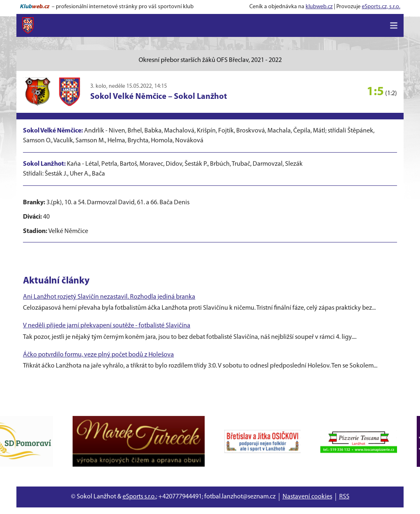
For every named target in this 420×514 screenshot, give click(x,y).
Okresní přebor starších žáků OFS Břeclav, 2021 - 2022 (210, 60)
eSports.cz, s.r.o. (381, 7)
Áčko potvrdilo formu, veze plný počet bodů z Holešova (98, 355)
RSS (344, 497)
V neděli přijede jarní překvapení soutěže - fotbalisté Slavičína (107, 326)
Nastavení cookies (307, 497)
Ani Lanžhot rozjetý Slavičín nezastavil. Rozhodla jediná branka (109, 297)
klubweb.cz (319, 7)
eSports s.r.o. (139, 497)
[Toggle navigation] (394, 25)
